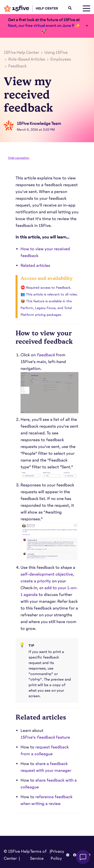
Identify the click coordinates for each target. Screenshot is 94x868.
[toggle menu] (86, 9)
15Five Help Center (21, 53)
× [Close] (87, 26)
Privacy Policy (57, 855)
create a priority (36, 581)
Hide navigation (19, 158)
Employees (61, 59)
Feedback (17, 66)
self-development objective (47, 574)
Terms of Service (38, 855)
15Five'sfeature (45, 737)
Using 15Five (56, 53)
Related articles (36, 266)
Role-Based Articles (27, 59)
